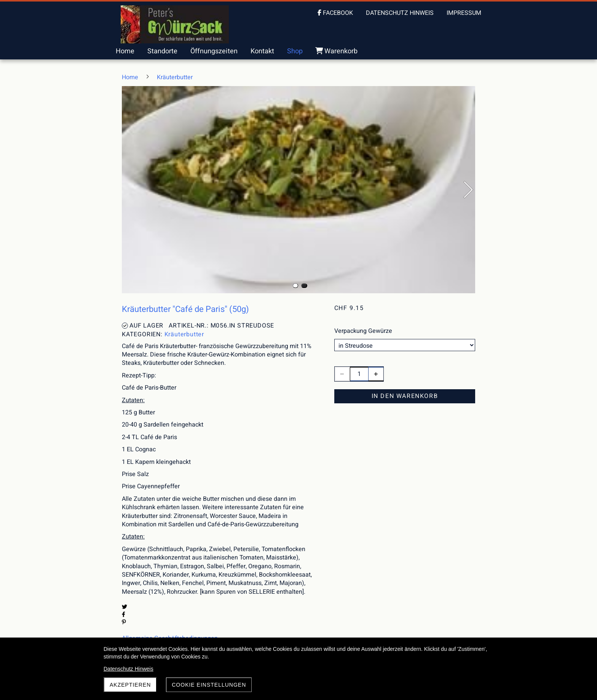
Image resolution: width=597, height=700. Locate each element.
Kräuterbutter (184, 334)
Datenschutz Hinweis (128, 669)
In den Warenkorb (405, 396)
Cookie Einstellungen (209, 685)
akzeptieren (130, 685)
